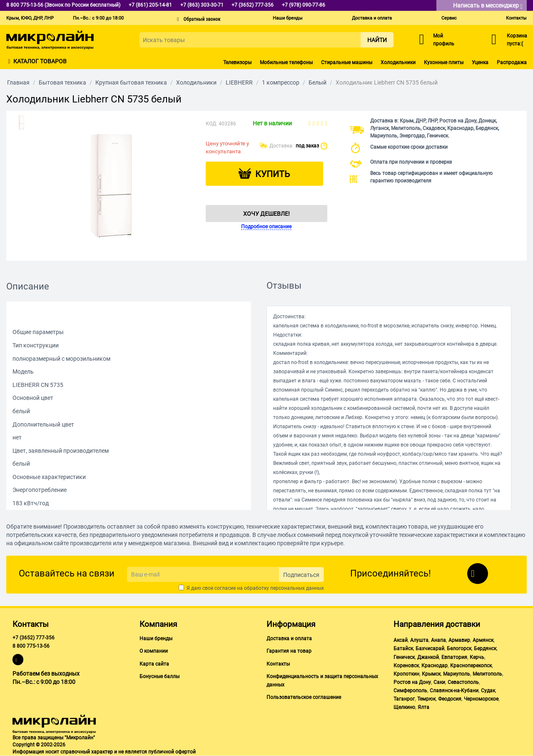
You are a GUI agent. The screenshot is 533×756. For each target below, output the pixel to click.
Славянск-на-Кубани (454, 691)
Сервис (449, 18)
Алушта (419, 640)
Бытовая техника (62, 82)
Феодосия (450, 699)
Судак (488, 691)
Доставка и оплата (372, 18)
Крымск (431, 674)
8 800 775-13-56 (31, 646)
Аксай (401, 640)
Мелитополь (487, 674)
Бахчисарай (430, 649)
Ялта (423, 707)
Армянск (483, 640)
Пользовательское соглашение (304, 697)
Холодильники (398, 62)
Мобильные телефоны (286, 62)
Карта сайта (154, 664)
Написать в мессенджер (488, 6)
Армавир (459, 640)
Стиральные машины (347, 62)
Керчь (477, 657)
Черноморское (481, 699)
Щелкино (404, 707)
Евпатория (454, 657)
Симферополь (410, 691)
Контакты (516, 18)
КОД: (212, 124)
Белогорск (459, 649)
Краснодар (435, 666)
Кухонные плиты (444, 62)
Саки (439, 682)
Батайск (403, 649)
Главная (18, 82)
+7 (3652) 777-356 (34, 638)
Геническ (404, 657)
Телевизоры (237, 62)
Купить (273, 174)
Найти (377, 40)
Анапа (438, 640)
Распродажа (512, 62)
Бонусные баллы (159, 676)
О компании (154, 651)
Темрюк (426, 699)
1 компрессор (281, 82)
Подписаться (301, 575)
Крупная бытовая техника (131, 82)
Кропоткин (406, 674)
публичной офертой (172, 752)
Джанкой (428, 657)
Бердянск (485, 649)
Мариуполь (457, 674)
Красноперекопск (471, 666)
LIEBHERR (239, 82)
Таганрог (404, 699)
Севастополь (463, 682)
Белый (318, 82)
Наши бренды (288, 18)
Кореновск (406, 666)
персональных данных (297, 588)
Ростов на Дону (412, 682)
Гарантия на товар (289, 651)
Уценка (480, 62)
